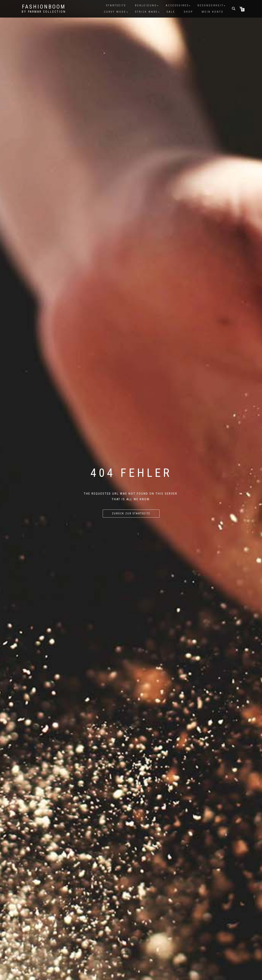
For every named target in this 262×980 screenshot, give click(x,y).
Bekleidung (146, 5)
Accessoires (177, 5)
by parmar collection (44, 12)
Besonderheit (211, 5)
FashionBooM (44, 7)
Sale (171, 12)
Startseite (116, 5)
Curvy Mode (115, 12)
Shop (188, 12)
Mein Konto (213, 12)
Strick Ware (146, 12)
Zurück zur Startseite (131, 514)
